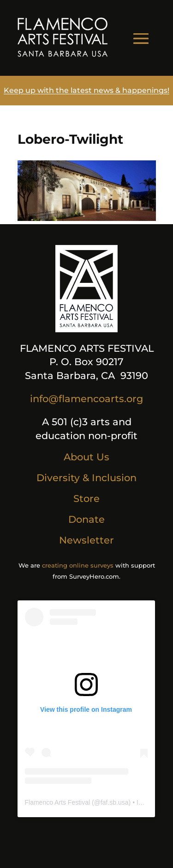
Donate (86, 519)
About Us (86, 457)
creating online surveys (78, 565)
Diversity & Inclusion (86, 478)
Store (86, 498)
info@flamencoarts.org (86, 399)
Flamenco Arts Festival (58, 802)
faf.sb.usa (115, 802)
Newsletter (86, 540)
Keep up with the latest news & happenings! (86, 90)
